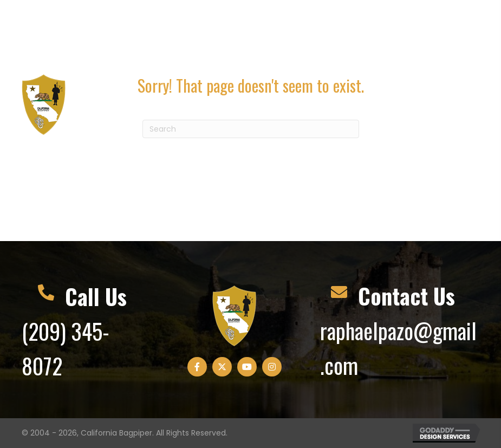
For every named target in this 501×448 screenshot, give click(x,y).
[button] (395, 34)
